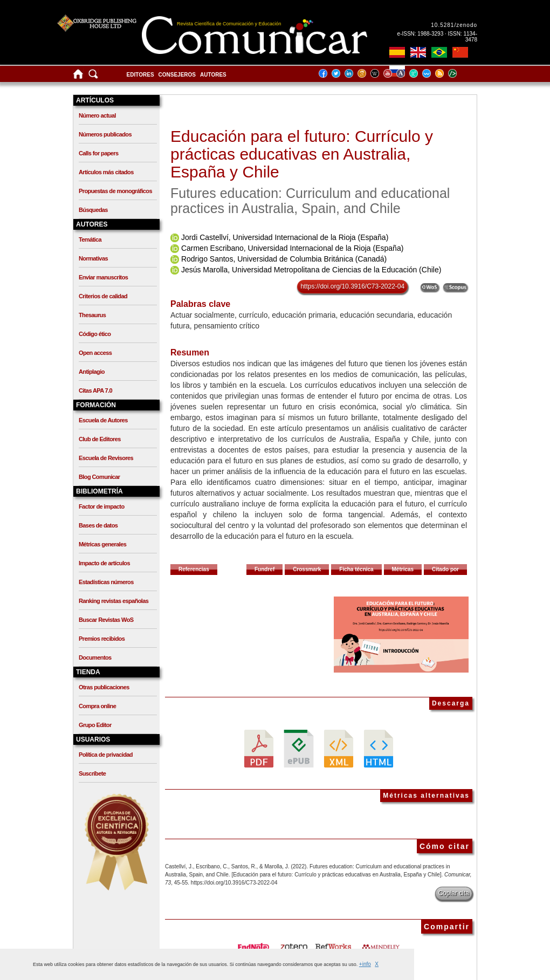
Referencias (194, 569)
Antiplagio (92, 372)
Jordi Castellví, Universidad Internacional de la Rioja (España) (285, 237)
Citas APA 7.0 (95, 390)
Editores (140, 75)
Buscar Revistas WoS (106, 620)
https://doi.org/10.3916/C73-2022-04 (352, 286)
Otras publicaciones (104, 687)
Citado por (445, 569)
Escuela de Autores (103, 420)
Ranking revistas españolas (114, 601)
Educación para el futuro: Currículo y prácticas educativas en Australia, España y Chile (302, 154)
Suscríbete (92, 773)
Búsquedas (93, 210)
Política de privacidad (106, 755)
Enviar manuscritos (103, 277)
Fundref (264, 569)
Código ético (95, 334)
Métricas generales (102, 544)
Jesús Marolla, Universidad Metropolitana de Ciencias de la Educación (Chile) (311, 270)
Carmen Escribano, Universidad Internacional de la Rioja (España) (292, 248)
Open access (95, 353)
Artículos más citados (106, 172)
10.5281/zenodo (454, 25)
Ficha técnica (356, 569)
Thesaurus (92, 315)
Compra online (97, 706)
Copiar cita (454, 893)
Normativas (93, 258)
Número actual (97, 115)
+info (365, 964)
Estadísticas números (106, 582)
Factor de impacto (102, 506)
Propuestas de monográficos (115, 191)
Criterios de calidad (103, 296)
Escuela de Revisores (106, 458)
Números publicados (105, 134)
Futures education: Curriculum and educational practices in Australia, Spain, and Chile (310, 201)
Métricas (403, 569)
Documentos (95, 657)
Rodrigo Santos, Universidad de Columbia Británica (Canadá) (284, 259)
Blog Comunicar (99, 477)
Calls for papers (99, 153)
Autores (213, 75)
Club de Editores (100, 439)
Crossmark (307, 569)
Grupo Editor (95, 725)
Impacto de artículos (104, 563)
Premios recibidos (102, 639)
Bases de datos (98, 525)
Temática (90, 239)
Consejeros (177, 75)
